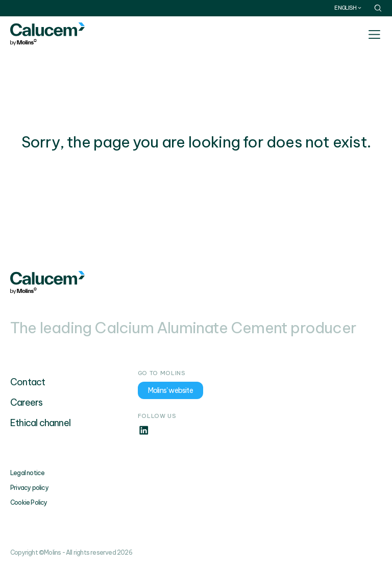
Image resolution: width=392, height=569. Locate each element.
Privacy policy (29, 488)
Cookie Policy (29, 502)
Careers (26, 402)
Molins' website (170, 390)
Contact (28, 382)
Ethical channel (40, 423)
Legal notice (27, 473)
